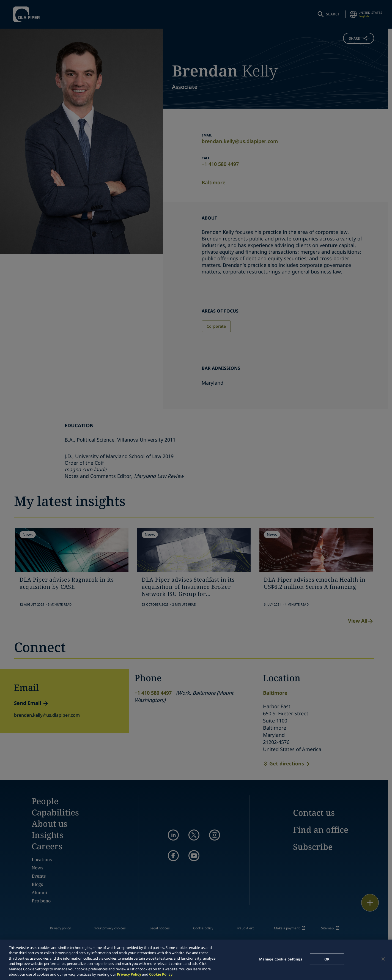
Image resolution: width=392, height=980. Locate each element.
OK (327, 959)
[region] (196, 960)
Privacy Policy (129, 974)
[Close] (383, 959)
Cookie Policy (161, 974)
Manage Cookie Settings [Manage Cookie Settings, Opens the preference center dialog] (281, 959)
